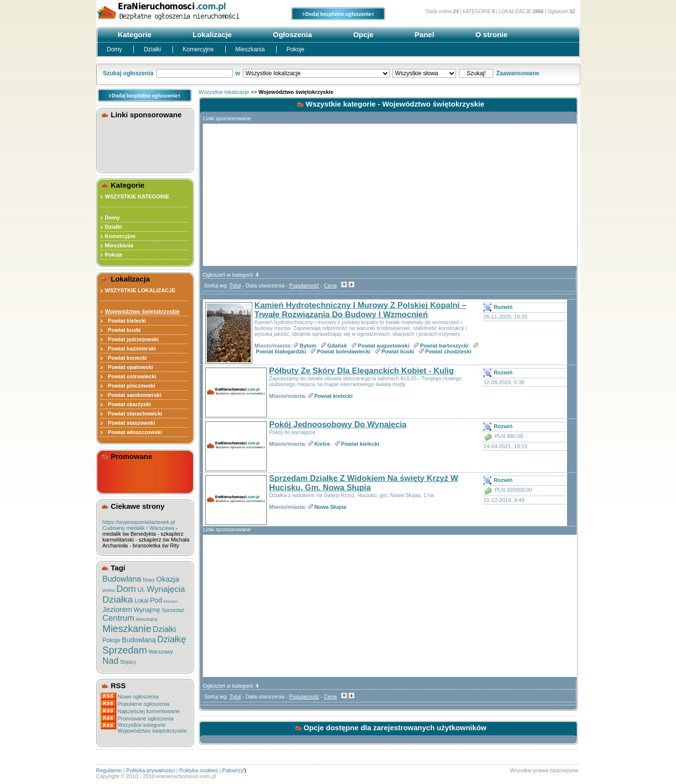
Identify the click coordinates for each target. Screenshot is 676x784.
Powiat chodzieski (448, 351)
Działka (118, 599)
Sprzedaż (173, 610)
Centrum (119, 618)
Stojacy (128, 662)
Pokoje (295, 49)
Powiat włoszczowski (134, 432)
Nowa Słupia (330, 507)
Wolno (109, 590)
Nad (111, 661)
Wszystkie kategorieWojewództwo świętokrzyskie (153, 728)
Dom (126, 589)
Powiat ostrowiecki (131, 376)
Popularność (304, 285)
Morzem (171, 601)
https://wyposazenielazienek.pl (139, 522)
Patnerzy (233, 770)
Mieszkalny (147, 619)
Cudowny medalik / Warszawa (139, 528)
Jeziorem (118, 609)
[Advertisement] (147, 144)
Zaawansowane (518, 73)
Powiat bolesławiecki (343, 351)
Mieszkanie (127, 629)
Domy (116, 49)
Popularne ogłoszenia (144, 704)
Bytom (308, 346)
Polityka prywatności (151, 770)
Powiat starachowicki (134, 414)
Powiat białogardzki (281, 351)
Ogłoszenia (291, 34)
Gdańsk (337, 346)
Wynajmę (147, 610)
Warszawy (161, 652)
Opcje (362, 34)
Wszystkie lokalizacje (224, 92)
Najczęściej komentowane (149, 711)
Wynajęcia (166, 589)
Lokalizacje (211, 34)
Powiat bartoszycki (444, 346)
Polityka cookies (199, 770)
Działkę (172, 639)
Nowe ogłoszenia (138, 697)
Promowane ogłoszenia (146, 719)
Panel (423, 34)
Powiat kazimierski (131, 348)
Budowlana (122, 579)
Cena (330, 285)
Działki (153, 49)
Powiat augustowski (383, 346)
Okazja (168, 579)
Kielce (322, 444)
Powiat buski (123, 330)
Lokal (142, 601)
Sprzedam (125, 650)
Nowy (149, 580)
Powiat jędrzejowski (132, 339)
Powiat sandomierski (133, 395)
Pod (156, 600)
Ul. (141, 590)
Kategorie (134, 34)
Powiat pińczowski (130, 386)
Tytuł (235, 285)
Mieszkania (251, 49)
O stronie (490, 34)
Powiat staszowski (130, 423)
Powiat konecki (126, 358)
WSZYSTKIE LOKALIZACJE (140, 290)
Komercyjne (199, 49)
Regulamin (109, 770)
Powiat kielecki (126, 321)
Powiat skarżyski (128, 404)
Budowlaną (139, 640)
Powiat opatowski (129, 367)
